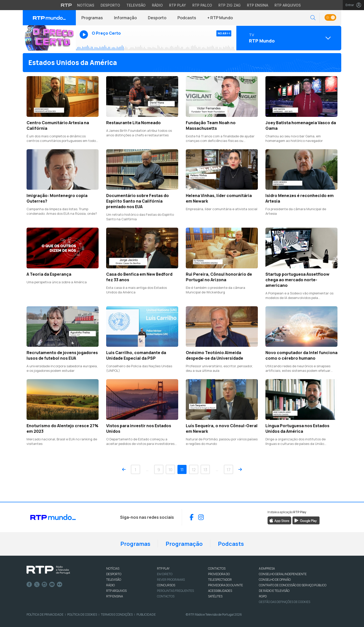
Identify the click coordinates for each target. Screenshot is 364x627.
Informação (125, 18)
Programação (184, 544)
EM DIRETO (165, 574)
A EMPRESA (267, 568)
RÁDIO (110, 585)
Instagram (44, 585)
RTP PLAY (163, 568)
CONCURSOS (166, 585)
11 (182, 470)
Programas (92, 18)
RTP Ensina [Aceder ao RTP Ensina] (258, 5)
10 (170, 470)
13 (205, 470)
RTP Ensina (115, 596)
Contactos (166, 596)
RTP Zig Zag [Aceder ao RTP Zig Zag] (230, 5)
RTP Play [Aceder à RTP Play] (178, 5)
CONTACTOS (217, 568)
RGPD (263, 596)
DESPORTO (114, 574)
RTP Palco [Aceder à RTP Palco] (202, 5)
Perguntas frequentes (175, 591)
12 (194, 470)
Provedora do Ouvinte (225, 585)
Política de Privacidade (45, 614)
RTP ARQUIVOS (116, 591)
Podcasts (187, 18)
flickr (60, 585)
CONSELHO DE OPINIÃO (275, 580)
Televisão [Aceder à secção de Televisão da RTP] (136, 5)
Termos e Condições (117, 614)
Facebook (29, 585)
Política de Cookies (82, 614)
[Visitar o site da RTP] (66, 5)
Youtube (52, 585)
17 (229, 470)
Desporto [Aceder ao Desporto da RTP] (110, 5)
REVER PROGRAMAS (171, 580)
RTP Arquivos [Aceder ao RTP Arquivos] (288, 5)
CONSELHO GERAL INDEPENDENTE (283, 574)
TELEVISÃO (114, 580)
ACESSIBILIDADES (220, 591)
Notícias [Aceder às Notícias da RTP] (86, 5)
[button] (313, 18)
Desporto (157, 18)
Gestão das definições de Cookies (285, 602)
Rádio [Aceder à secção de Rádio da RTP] (157, 5)
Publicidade (146, 614)
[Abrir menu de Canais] (288, 38)
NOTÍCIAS (113, 568)
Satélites (215, 596)
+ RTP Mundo (220, 18)
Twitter (37, 585)
